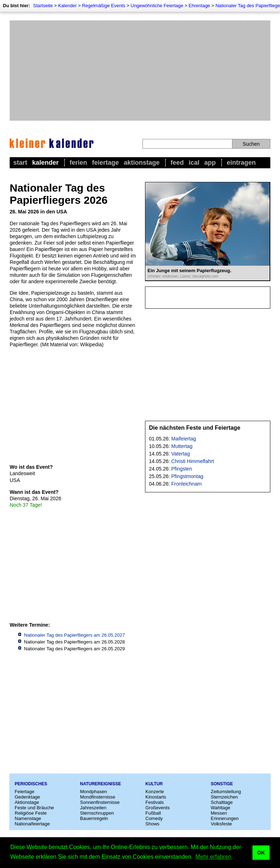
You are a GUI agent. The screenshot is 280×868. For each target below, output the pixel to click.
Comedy (154, 818)
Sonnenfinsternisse (100, 802)
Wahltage (221, 808)
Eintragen (241, 163)
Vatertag (180, 454)
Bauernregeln (94, 818)
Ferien (78, 163)
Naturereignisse (101, 784)
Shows (152, 824)
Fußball (153, 813)
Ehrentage (199, 6)
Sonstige (222, 784)
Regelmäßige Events (104, 6)
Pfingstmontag (187, 476)
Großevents (158, 808)
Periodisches (31, 784)
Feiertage (105, 163)
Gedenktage (27, 797)
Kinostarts (156, 797)
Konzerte (155, 792)
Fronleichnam (186, 484)
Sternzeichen (225, 797)
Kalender (67, 6)
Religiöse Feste (31, 813)
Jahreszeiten (93, 808)
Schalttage (222, 802)
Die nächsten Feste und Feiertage (195, 428)
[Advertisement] (140, 71)
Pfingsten (182, 469)
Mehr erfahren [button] (214, 857)
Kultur (154, 784)
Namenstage (28, 818)
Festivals (155, 802)
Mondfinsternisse (98, 797)
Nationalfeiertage (32, 824)
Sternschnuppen (97, 813)
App (210, 163)
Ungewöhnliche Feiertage (157, 6)
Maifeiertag (184, 439)
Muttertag (182, 446)
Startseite (43, 6)
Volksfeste (221, 824)
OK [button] (261, 853)
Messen (219, 813)
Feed (177, 163)
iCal (194, 163)
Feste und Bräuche (34, 808)
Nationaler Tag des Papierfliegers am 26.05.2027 (74, 635)
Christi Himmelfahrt (192, 461)
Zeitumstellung (226, 792)
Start (20, 163)
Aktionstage (142, 163)
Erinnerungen (225, 818)
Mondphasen (94, 792)
